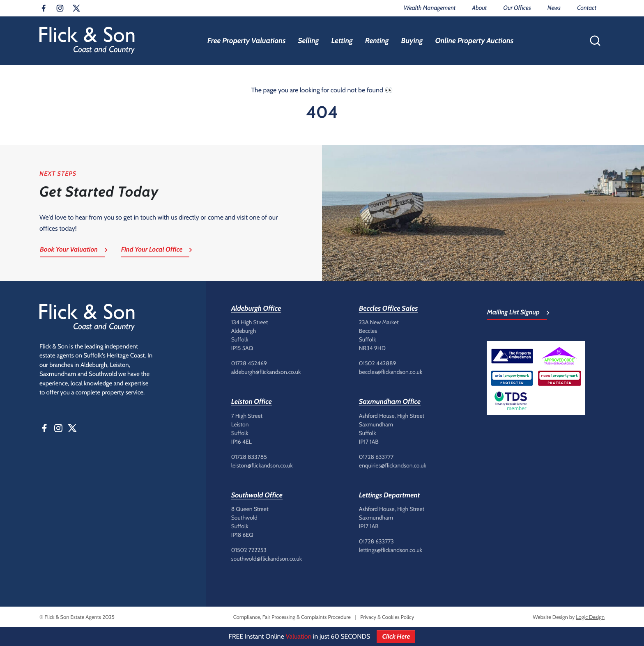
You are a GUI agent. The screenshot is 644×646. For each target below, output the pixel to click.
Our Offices (517, 8)
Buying (412, 41)
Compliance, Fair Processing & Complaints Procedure (292, 617)
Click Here (396, 636)
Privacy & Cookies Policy (387, 617)
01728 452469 (249, 363)
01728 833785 (249, 457)
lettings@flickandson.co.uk (391, 550)
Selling (308, 41)
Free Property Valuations (247, 41)
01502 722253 (249, 550)
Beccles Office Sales (389, 309)
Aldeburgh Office (256, 309)
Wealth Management (430, 8)
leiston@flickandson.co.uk (262, 465)
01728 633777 (376, 457)
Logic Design (590, 617)
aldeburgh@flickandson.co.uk (266, 372)
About (479, 8)
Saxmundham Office (390, 402)
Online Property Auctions (474, 41)
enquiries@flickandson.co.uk (393, 465)
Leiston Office (252, 402)
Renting (377, 41)
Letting (342, 41)
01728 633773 (376, 541)
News (554, 8)
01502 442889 (378, 363)
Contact (587, 8)
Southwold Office (257, 495)
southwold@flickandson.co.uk (267, 559)
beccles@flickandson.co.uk (391, 372)
